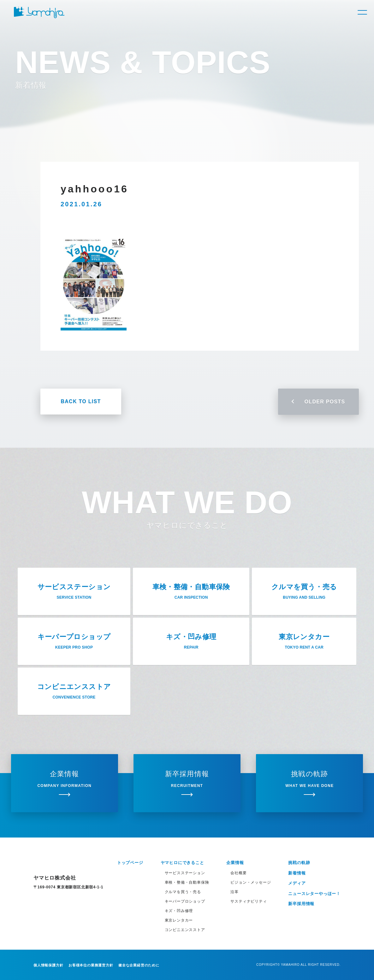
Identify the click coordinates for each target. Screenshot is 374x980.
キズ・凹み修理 (179, 911)
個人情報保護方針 (48, 965)
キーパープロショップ (185, 901)
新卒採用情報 (301, 904)
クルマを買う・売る (183, 892)
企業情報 (235, 863)
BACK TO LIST (81, 401)
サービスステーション (185, 873)
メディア (297, 883)
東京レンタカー (179, 920)
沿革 (234, 892)
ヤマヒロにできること (182, 863)
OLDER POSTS (319, 402)
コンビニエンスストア (185, 930)
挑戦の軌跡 (299, 863)
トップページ (130, 863)
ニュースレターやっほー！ (314, 894)
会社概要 (238, 873)
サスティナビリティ (249, 901)
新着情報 (297, 873)
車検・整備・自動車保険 (187, 882)
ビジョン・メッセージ (251, 882)
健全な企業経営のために (139, 965)
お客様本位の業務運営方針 (91, 965)
